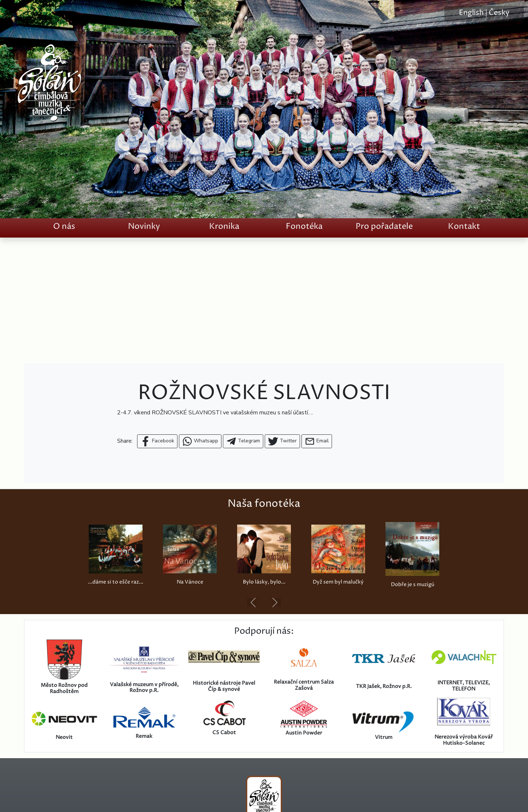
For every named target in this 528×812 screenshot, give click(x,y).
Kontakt (464, 226)
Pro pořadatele (384, 226)
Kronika (224, 226)
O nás (64, 226)
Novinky (144, 226)
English (471, 13)
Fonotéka (304, 226)
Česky (499, 13)
